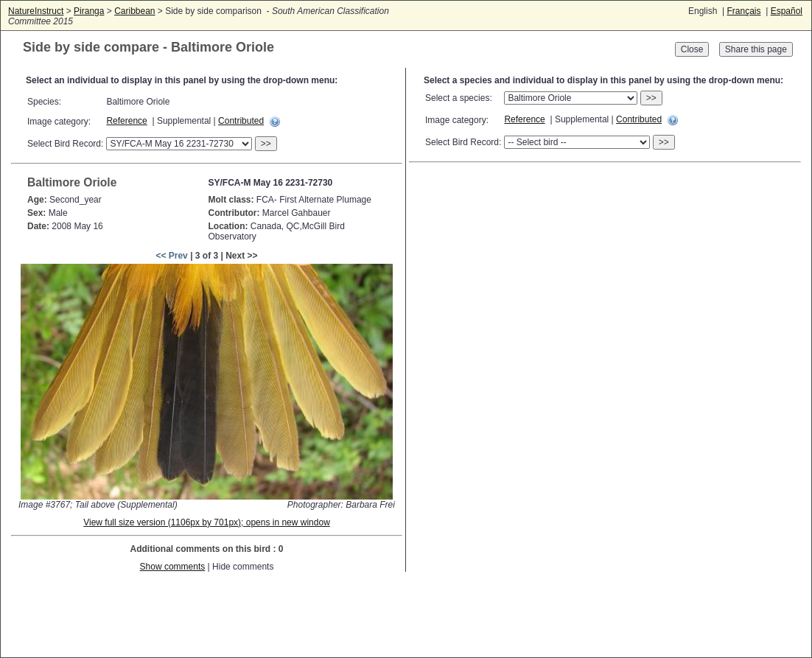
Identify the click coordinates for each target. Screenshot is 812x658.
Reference (126, 121)
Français (743, 11)
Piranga (89, 11)
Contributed (241, 121)
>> (266, 144)
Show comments (173, 567)
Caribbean (134, 11)
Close (692, 49)
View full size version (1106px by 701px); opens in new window (207, 522)
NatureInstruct (36, 11)
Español (787, 11)
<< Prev (171, 256)
